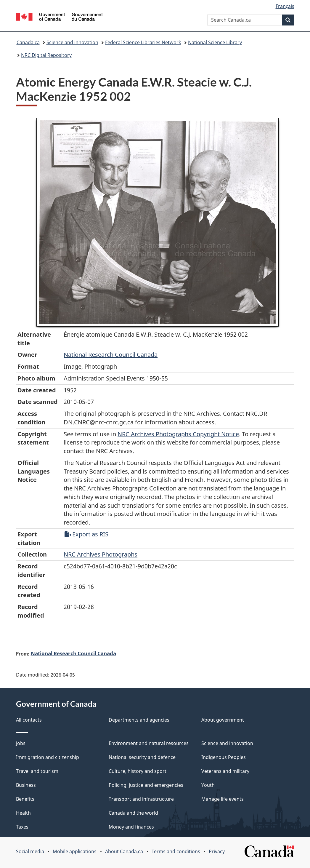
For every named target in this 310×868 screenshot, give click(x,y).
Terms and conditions (176, 851)
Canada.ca (28, 42)
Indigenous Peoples (224, 757)
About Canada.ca (124, 851)
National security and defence (142, 757)
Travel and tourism (37, 771)
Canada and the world (133, 813)
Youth (208, 785)
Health (23, 813)
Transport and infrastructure (141, 799)
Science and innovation (72, 42)
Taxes (22, 827)
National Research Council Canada (111, 355)
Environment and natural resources (149, 743)
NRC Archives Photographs (101, 554)
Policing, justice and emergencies (146, 785)
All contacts (29, 720)
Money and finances (131, 827)
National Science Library (215, 42)
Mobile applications (75, 851)
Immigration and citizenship (48, 757)
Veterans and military (225, 771)
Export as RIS (86, 534)
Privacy (217, 851)
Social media (30, 851)
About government (223, 720)
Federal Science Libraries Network (143, 42)
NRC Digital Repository (46, 55)
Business (26, 785)
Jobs (21, 743)
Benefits (25, 799)
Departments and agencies (139, 720)
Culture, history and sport (138, 771)
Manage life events (223, 799)
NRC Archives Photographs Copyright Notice (178, 434)
